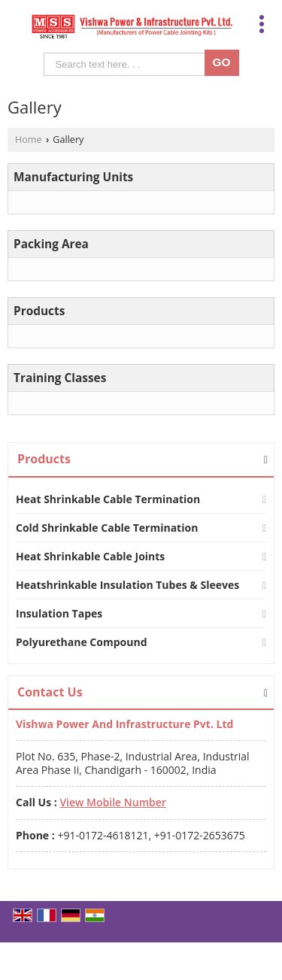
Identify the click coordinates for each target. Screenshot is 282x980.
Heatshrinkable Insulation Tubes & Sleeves (127, 585)
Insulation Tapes (59, 613)
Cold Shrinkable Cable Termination (107, 528)
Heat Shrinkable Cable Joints (90, 556)
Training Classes (60, 378)
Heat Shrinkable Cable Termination (108, 499)
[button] (112, 802)
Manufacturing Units (73, 177)
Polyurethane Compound (82, 642)
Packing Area (51, 244)
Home (29, 140)
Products (39, 311)
